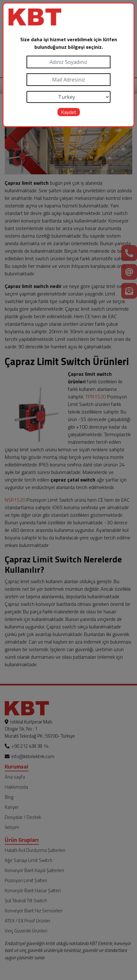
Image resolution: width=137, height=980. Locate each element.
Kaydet (69, 112)
